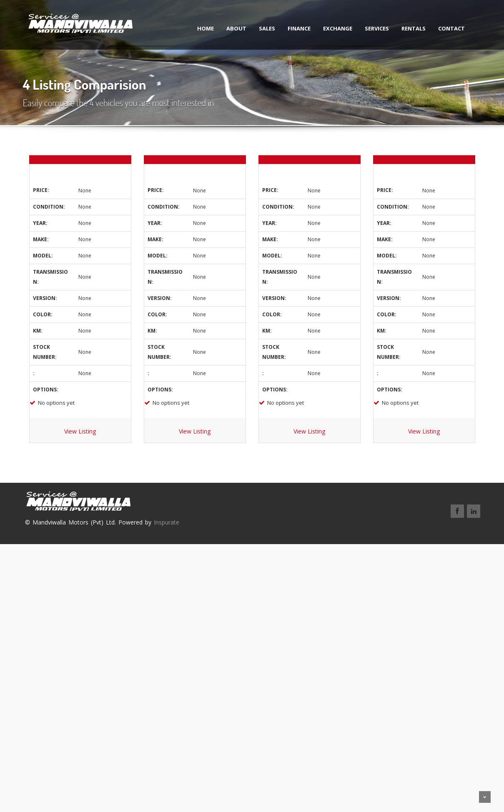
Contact (444, 28)
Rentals (406, 28)
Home (198, 28)
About (229, 28)
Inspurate (167, 522)
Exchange (330, 28)
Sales (260, 28)
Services (369, 28)
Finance (292, 28)
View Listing (80, 431)
